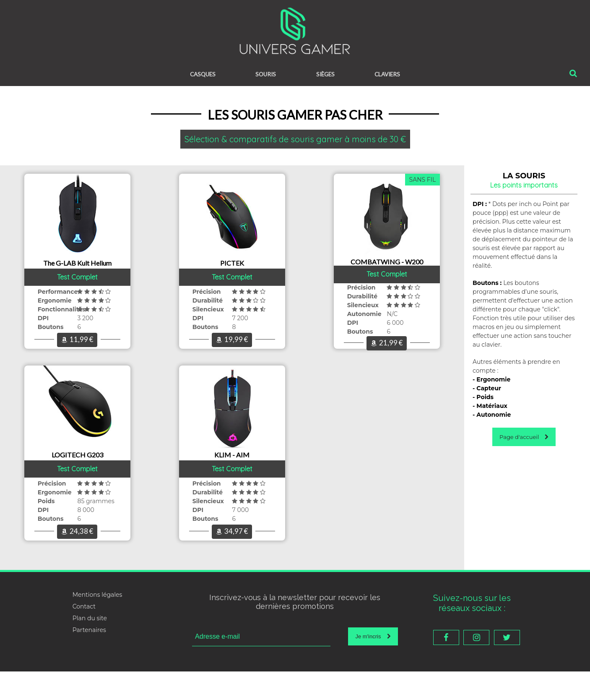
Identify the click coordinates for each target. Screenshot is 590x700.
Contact (84, 635)
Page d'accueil (524, 438)
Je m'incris (373, 665)
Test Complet (77, 284)
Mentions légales (97, 623)
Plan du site (90, 647)
